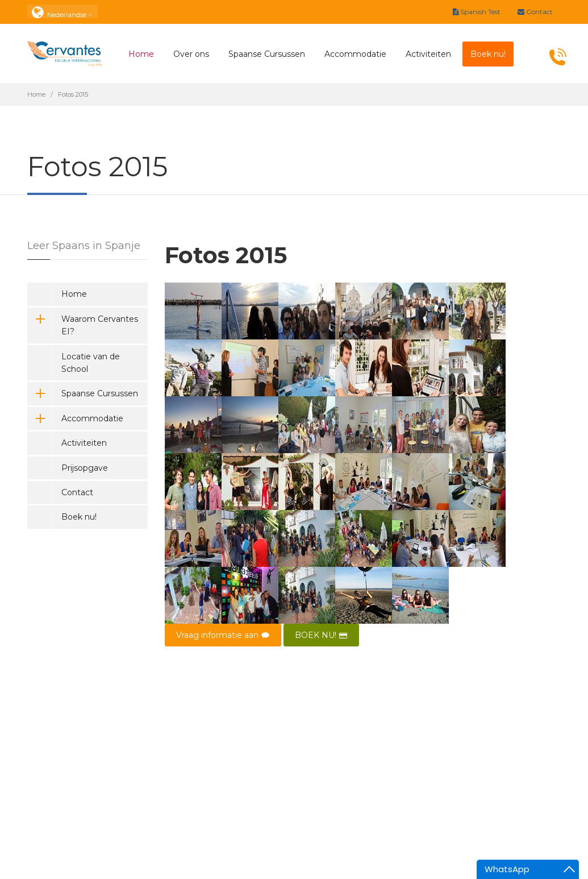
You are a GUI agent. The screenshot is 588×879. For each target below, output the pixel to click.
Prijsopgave (85, 468)
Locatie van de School (91, 363)
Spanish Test (477, 12)
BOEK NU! (321, 635)
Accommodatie (355, 54)
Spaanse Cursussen (267, 54)
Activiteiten (428, 54)
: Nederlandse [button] (62, 12)
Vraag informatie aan (223, 635)
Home (141, 54)
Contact (535, 12)
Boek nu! (79, 517)
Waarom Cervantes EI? (83, 326)
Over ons (191, 54)
